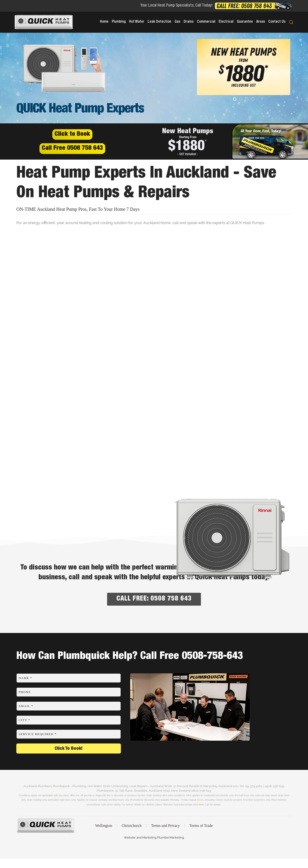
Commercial (206, 22)
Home (104, 22)
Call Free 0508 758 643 (72, 148)
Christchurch (132, 827)
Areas (261, 22)
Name (25, 678)
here (194, 804)
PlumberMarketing (170, 838)
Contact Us (277, 22)
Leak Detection (159, 22)
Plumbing (119, 22)
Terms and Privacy (166, 827)
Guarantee (245, 22)
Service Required (38, 734)
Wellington (104, 827)
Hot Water (137, 22)
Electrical (226, 22)
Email (26, 706)
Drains (189, 22)
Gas (177, 22)
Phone (25, 692)
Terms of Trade (201, 827)
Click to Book (72, 134)
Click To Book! (69, 749)
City (24, 720)
